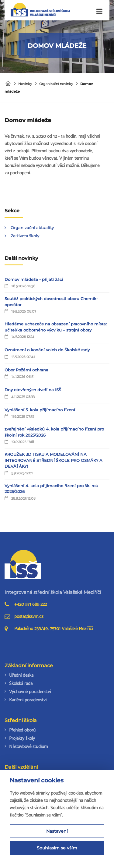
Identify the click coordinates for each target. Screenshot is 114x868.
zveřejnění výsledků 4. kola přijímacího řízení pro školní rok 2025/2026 (54, 432)
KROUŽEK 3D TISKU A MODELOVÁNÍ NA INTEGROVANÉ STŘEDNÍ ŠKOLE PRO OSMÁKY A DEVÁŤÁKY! (54, 460)
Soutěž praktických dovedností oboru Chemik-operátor (51, 302)
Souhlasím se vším (57, 848)
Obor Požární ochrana (26, 370)
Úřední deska (21, 675)
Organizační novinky (56, 84)
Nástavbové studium (28, 747)
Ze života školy (25, 236)
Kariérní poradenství (28, 700)
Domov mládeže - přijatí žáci (34, 279)
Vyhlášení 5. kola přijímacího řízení (40, 410)
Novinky (25, 84)
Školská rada (21, 684)
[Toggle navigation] (99, 11)
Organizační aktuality (32, 228)
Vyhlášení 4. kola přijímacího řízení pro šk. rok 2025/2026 (51, 489)
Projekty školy (22, 738)
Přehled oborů (22, 730)
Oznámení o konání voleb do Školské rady (47, 350)
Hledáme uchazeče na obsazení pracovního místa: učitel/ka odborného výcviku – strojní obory (56, 327)
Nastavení (57, 831)
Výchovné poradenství (30, 692)
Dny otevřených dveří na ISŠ (33, 390)
